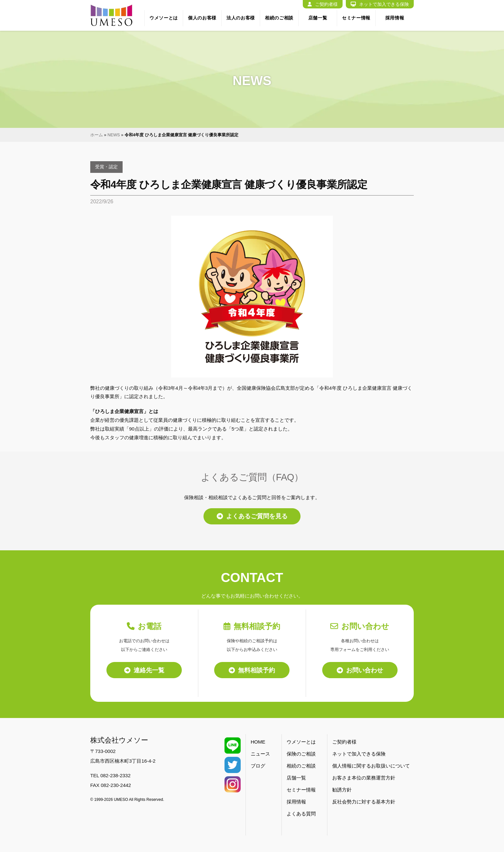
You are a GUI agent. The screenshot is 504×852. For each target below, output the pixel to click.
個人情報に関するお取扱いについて (371, 766)
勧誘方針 (342, 790)
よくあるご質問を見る (252, 517)
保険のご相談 (301, 754)
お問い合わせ (360, 670)
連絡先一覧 (144, 670)
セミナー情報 (356, 18)
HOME (258, 742)
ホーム (97, 135)
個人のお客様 (202, 18)
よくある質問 (301, 814)
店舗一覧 (318, 18)
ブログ (258, 766)
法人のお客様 (241, 18)
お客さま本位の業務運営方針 (364, 778)
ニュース (260, 754)
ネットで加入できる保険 (380, 4)
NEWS (114, 135)
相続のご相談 (279, 18)
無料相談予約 (252, 670)
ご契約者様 (323, 4)
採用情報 (395, 18)
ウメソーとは (164, 18)
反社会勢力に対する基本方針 (364, 802)
